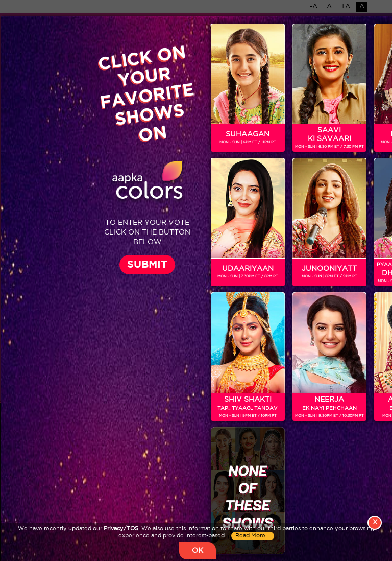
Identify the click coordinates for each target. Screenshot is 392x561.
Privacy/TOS (121, 529)
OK (198, 551)
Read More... (253, 536)
